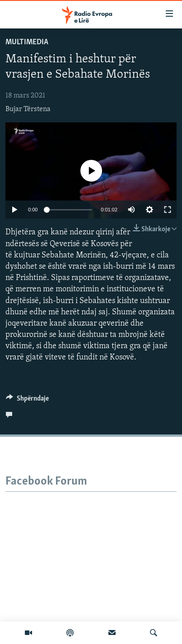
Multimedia (27, 42)
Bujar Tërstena (28, 109)
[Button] (27, 401)
